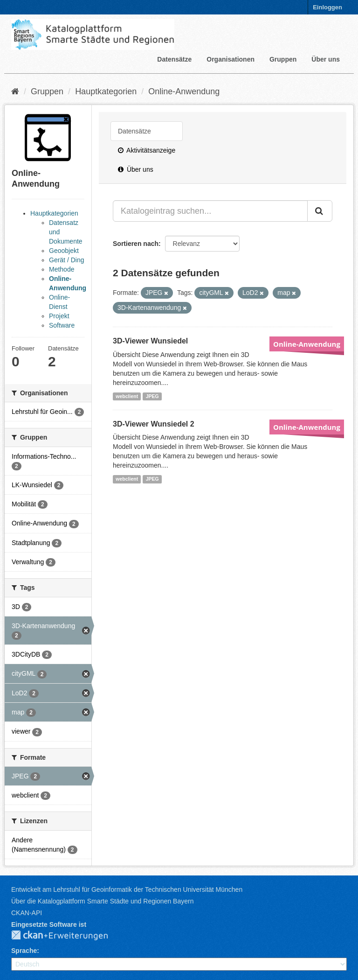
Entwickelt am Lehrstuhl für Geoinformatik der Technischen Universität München (127, 889)
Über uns (326, 59)
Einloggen (327, 7)
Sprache (24, 951)
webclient (127, 396)
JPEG (152, 396)
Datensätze (174, 59)
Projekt (59, 316)
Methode (62, 269)
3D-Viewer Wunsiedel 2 (154, 424)
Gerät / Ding (66, 260)
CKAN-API (27, 913)
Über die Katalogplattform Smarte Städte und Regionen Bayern (102, 901)
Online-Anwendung (184, 91)
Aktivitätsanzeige (147, 150)
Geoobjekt (64, 251)
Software (62, 325)
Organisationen (231, 59)
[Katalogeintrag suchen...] (210, 211)
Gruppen (283, 59)
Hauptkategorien (106, 91)
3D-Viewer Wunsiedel (150, 341)
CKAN (67, 936)
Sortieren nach (136, 244)
